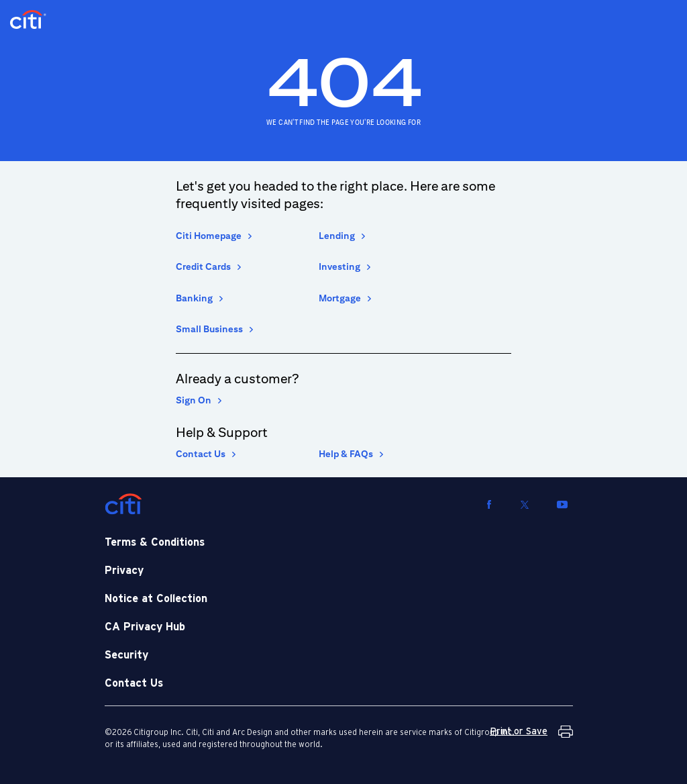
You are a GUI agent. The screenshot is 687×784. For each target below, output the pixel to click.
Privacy (124, 571)
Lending (337, 236)
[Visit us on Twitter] (525, 504)
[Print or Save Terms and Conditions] (531, 732)
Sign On (194, 400)
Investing (339, 266)
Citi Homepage (209, 236)
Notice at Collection (156, 599)
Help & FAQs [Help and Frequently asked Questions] (346, 454)
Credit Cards (203, 266)
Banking (194, 298)
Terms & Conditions (155, 542)
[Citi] (123, 504)
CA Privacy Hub (145, 627)
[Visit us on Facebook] (489, 504)
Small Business (209, 329)
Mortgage (340, 298)
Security (126, 655)
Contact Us (201, 454)
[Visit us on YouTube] (562, 504)
